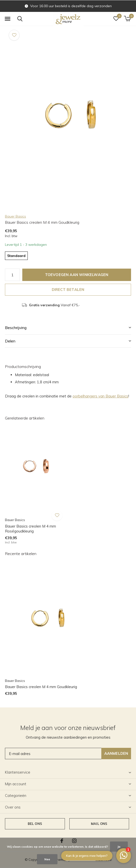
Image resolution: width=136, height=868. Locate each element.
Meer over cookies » (81, 859)
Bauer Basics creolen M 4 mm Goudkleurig (41, 687)
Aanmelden (116, 753)
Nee (47, 859)
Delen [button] (10, 341)
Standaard (16, 256)
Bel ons (35, 824)
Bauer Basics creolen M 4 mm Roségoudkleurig (30, 529)
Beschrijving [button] (16, 328)
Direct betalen (68, 290)
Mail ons (99, 824)
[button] (7, 19)
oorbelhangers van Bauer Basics (100, 396)
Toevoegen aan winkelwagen (77, 275)
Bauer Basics (15, 216)
